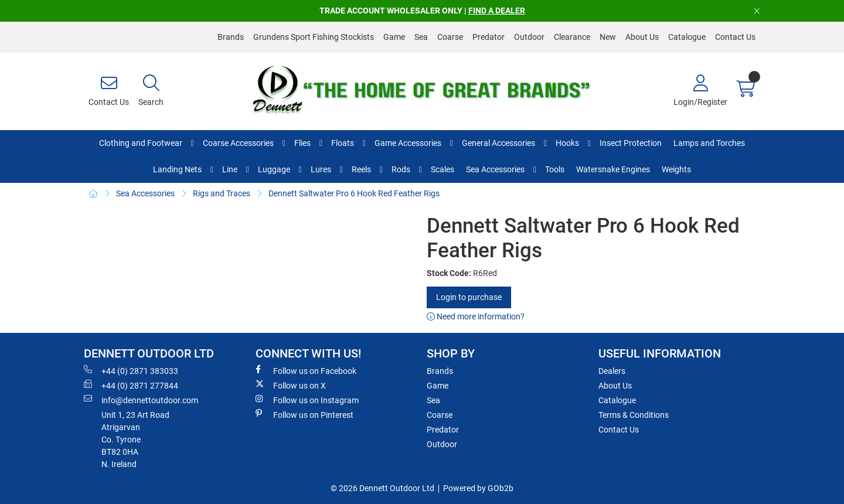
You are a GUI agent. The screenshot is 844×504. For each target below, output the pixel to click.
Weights (676, 169)
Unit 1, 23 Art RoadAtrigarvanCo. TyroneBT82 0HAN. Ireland (135, 440)
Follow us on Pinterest (304, 414)
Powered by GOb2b (478, 488)
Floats (343, 143)
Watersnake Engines (613, 169)
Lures (321, 169)
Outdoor (529, 37)
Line (230, 169)
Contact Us (735, 37)
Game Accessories (408, 143)
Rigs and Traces (222, 193)
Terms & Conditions (634, 415)
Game (394, 37)
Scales (443, 169)
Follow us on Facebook (306, 370)
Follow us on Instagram (307, 400)
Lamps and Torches (709, 143)
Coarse (450, 37)
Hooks (567, 143)
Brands (231, 37)
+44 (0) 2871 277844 (131, 385)
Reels (361, 169)
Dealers (612, 371)
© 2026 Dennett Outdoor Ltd (382, 488)
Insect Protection (631, 143)
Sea (421, 37)
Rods (401, 169)
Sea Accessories (495, 169)
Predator (489, 37)
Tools (555, 169)
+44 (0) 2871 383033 (131, 370)
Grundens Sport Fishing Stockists (314, 37)
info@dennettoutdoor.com (141, 400)
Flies (302, 143)
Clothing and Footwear (141, 143)
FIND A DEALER (497, 11)
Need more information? (476, 316)
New (608, 37)
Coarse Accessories (238, 143)
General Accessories (498, 143)
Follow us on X (291, 385)
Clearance (572, 37)
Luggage (274, 169)
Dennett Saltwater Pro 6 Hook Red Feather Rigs (354, 193)
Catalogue (687, 37)
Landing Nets (177, 169)
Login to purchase (469, 297)
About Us (642, 37)
